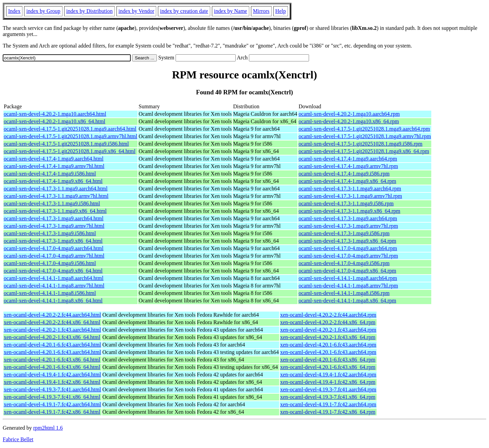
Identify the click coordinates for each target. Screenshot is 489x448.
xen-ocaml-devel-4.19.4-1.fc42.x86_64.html (52, 382)
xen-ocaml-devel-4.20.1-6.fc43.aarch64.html (52, 345)
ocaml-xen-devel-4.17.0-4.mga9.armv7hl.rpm (348, 256)
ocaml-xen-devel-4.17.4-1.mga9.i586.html (50, 174)
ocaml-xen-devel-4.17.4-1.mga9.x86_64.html (53, 181)
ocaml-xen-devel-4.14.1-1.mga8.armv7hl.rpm (348, 286)
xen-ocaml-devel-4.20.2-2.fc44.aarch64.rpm (328, 315)
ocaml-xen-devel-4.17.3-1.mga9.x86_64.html (53, 241)
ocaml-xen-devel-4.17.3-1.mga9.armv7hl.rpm (348, 226)
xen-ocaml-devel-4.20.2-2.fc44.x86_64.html (52, 322)
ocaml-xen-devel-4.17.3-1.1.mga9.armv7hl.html (56, 196)
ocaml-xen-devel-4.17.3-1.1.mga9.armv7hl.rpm (350, 196)
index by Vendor (136, 11)
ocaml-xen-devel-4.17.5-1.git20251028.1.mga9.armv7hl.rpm (365, 136)
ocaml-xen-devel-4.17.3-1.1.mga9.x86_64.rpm (349, 211)
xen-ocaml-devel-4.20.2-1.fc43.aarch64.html (52, 330)
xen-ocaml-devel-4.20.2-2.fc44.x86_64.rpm (328, 322)
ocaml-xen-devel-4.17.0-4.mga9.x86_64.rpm (347, 271)
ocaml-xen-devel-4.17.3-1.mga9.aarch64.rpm (348, 218)
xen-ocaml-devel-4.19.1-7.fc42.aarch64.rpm (328, 404)
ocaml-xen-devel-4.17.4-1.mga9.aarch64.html (54, 159)
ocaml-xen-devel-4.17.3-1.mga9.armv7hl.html (54, 226)
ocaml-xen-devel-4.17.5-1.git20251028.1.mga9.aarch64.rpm (364, 129)
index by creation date (184, 11)
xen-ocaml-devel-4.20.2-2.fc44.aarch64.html (52, 315)
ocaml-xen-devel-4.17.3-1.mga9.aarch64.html (54, 218)
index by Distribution (89, 11)
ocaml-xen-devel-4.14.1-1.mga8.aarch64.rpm (348, 278)
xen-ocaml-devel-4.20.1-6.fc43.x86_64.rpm (328, 360)
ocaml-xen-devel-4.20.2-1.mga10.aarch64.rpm (349, 114)
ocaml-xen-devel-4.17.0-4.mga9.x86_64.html (53, 271)
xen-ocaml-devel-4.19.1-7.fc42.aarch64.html (52, 404)
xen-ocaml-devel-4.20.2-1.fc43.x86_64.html (52, 337)
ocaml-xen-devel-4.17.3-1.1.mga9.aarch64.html (56, 189)
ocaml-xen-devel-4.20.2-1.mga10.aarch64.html (55, 114)
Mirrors (261, 11)
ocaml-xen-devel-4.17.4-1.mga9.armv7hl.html (54, 166)
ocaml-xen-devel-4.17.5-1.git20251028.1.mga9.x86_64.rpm (364, 151)
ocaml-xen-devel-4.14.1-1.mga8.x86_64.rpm (347, 301)
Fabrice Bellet (18, 439)
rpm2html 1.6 (48, 428)
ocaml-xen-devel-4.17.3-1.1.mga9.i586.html (52, 203)
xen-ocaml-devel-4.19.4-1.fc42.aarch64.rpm (328, 375)
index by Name (231, 11)
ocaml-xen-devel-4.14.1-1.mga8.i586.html (50, 293)
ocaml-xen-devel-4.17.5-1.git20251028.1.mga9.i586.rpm (360, 144)
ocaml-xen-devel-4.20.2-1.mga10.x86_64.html (55, 121)
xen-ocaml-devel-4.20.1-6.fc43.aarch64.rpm (328, 345)
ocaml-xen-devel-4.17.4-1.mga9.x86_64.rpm (347, 181)
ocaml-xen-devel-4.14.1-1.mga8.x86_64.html (53, 301)
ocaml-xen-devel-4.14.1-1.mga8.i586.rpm (344, 293)
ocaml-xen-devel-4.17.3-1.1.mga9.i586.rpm (346, 203)
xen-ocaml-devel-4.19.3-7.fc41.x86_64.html (52, 397)
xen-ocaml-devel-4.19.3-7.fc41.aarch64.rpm (328, 389)
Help (281, 11)
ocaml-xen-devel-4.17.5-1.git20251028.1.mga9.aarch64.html (70, 129)
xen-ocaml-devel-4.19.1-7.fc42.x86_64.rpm (328, 412)
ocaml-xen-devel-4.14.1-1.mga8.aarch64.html (54, 278)
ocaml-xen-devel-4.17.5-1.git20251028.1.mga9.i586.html (66, 144)
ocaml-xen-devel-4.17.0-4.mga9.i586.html (50, 263)
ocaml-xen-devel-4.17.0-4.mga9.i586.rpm (344, 263)
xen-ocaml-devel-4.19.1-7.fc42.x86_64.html (52, 412)
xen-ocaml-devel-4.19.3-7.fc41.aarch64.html (52, 389)
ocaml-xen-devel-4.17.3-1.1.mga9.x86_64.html (55, 211)
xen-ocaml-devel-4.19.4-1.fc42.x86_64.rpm (328, 382)
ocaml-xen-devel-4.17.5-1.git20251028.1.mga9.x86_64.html (70, 151)
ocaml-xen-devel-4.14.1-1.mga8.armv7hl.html (54, 286)
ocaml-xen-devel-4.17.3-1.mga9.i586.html (50, 233)
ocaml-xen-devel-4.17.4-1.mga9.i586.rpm (344, 174)
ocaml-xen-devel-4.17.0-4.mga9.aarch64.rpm (348, 248)
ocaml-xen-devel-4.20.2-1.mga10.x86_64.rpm (349, 121)
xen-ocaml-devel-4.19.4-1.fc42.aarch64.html (52, 375)
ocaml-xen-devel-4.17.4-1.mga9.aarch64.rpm (348, 159)
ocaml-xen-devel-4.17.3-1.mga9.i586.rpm (344, 233)
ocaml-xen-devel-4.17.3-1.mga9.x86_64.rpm (347, 241)
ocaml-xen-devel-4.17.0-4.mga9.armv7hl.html (54, 256)
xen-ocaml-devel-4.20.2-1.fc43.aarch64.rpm (328, 330)
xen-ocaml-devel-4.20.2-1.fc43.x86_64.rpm (328, 337)
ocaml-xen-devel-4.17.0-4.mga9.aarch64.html (54, 248)
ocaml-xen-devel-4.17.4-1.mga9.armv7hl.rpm (348, 166)
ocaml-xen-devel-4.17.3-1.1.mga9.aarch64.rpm (350, 189)
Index (14, 11)
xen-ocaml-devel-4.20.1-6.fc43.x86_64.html (52, 360)
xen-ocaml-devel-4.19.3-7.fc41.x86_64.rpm (328, 397)
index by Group (43, 11)
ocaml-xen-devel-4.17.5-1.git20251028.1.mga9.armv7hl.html (70, 136)
